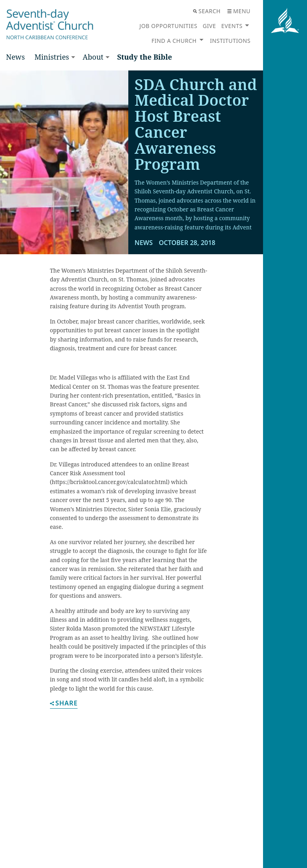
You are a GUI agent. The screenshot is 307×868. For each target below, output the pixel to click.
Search (207, 11)
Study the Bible (145, 57)
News (15, 57)
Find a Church (174, 41)
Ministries (52, 57)
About (93, 57)
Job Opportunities (168, 26)
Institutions (230, 41)
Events (232, 26)
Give (209, 26)
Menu (239, 11)
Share (64, 704)
